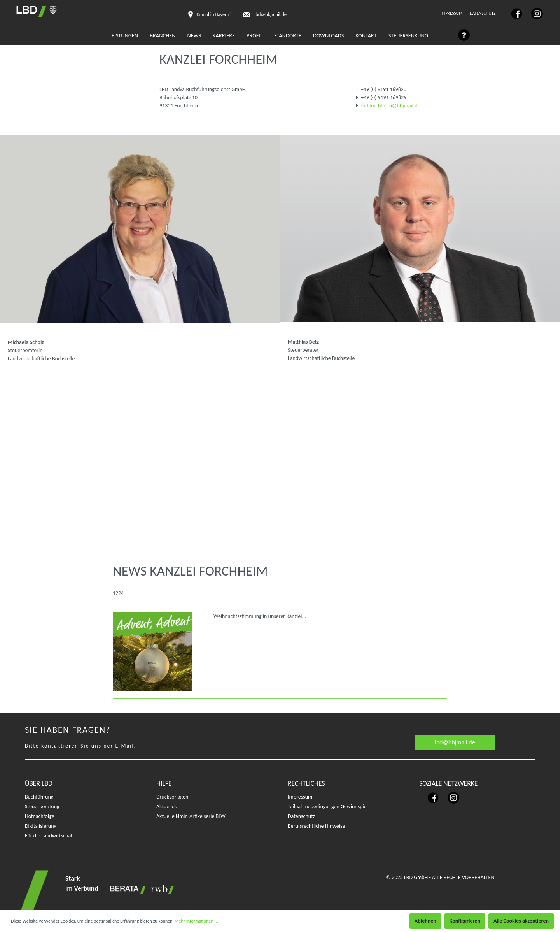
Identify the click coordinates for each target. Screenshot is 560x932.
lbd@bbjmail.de (455, 742)
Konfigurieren (465, 921)
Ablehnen (425, 921)
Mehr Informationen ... (196, 921)
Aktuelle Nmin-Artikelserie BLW (191, 816)
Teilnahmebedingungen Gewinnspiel (328, 807)
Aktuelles (166, 807)
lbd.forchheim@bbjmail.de (391, 106)
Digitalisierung (41, 826)
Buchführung (39, 797)
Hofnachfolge (40, 816)
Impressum (452, 13)
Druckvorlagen (172, 797)
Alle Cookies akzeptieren (521, 921)
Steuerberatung (42, 807)
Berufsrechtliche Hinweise (316, 826)
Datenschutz (483, 13)
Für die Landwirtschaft (50, 836)
